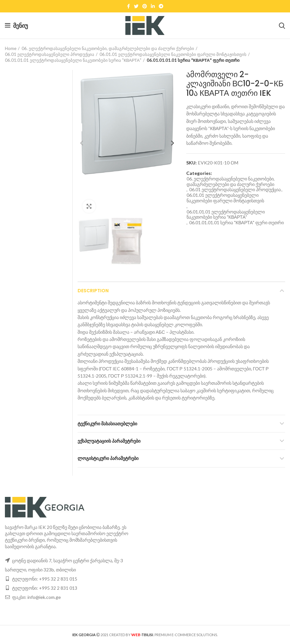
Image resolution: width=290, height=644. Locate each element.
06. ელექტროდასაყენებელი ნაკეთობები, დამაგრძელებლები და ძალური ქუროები (108, 48)
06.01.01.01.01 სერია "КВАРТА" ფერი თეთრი (193, 60)
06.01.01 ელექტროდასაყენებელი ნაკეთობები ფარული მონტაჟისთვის (173, 54)
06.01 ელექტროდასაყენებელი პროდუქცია (50, 54)
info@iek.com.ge (44, 597)
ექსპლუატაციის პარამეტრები (109, 441)
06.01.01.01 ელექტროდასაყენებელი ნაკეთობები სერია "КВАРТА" (73, 60)
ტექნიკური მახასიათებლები (107, 424)
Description (93, 291)
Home (11, 48)
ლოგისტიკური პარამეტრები (108, 458)
